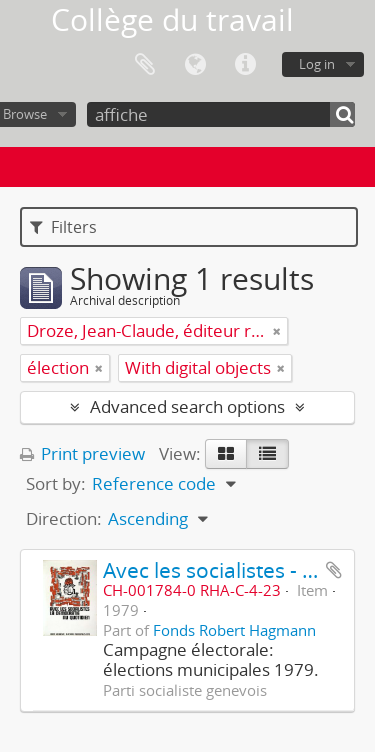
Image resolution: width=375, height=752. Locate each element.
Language (195, 65)
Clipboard (145, 65)
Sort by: (56, 483)
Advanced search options (187, 406)
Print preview (82, 453)
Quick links (245, 65)
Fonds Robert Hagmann (234, 630)
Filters (63, 227)
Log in (317, 64)
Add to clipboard (334, 570)
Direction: (64, 518)
